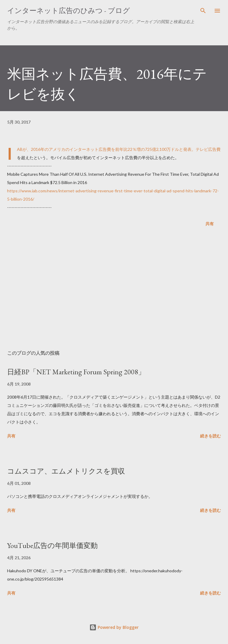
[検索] (203, 11)
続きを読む (210, 436)
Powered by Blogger (114, 627)
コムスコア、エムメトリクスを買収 (66, 471)
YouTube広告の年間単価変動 (52, 545)
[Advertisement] (114, 290)
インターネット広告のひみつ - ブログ (69, 11)
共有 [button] (210, 224)
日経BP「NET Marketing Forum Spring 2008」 (76, 372)
